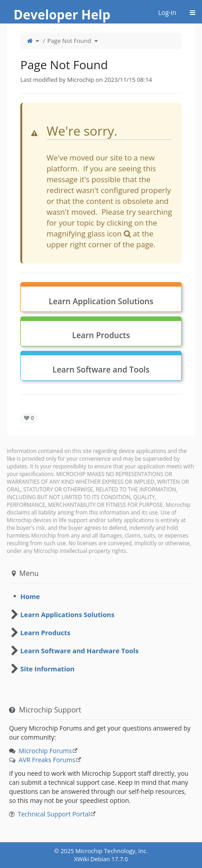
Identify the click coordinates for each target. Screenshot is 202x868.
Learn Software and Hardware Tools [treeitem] (80, 651)
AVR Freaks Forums (47, 760)
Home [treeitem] (30, 596)
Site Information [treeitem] (47, 669)
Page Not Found (69, 41)
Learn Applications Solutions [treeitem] (67, 614)
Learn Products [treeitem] (45, 632)
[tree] (101, 596)
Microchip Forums (45, 751)
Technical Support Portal (54, 814)
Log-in (167, 12)
